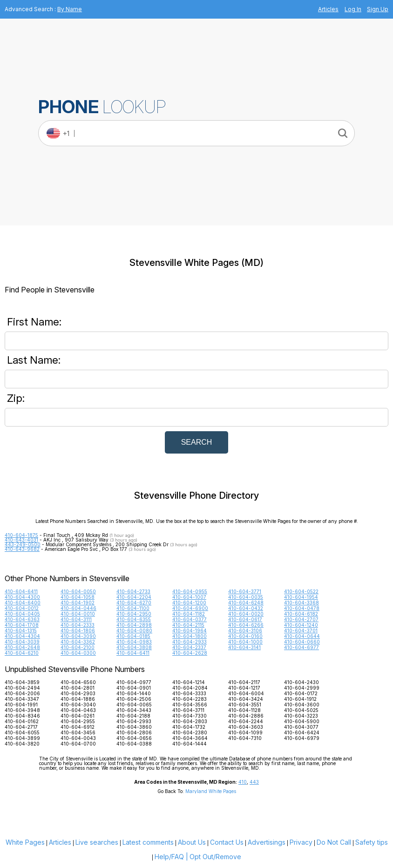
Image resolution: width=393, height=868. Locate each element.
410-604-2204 (134, 597)
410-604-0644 (302, 636)
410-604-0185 (133, 636)
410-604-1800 (190, 636)
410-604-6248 (246, 603)
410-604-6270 (134, 603)
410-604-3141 (244, 647)
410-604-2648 (22, 647)
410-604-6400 (23, 603)
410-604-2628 (190, 653)
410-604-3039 (22, 642)
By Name (70, 9)
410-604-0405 (22, 614)
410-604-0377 (190, 619)
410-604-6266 (246, 625)
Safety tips (372, 842)
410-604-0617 (245, 619)
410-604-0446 (78, 608)
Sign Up (378, 9)
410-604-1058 (78, 597)
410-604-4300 (22, 597)
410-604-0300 (78, 653)
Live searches (97, 842)
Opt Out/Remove (215, 857)
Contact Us (227, 842)
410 (243, 782)
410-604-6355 (134, 619)
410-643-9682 (22, 549)
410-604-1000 (245, 642)
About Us (192, 842)
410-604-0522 (301, 591)
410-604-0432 (246, 608)
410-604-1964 (190, 631)
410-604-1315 (21, 631)
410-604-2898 (134, 625)
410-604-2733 (133, 591)
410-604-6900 (190, 608)
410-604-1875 (21, 535)
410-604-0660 (302, 642)
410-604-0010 (78, 614)
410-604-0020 (246, 614)
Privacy (301, 842)
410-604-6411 (21, 591)
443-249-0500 (23, 544)
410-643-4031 (21, 540)
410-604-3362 (78, 642)
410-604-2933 (190, 642)
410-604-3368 (302, 603)
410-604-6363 (22, 619)
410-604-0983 (134, 642)
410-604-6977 (302, 647)
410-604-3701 (301, 631)
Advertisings (267, 842)
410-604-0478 (302, 608)
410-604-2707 (301, 619)
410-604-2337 (189, 647)
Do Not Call (334, 842)
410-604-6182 (301, 614)
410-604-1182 (189, 614)
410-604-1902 (78, 603)
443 (254, 782)
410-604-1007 (189, 597)
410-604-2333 (78, 625)
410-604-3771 (245, 591)
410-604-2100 (78, 647)
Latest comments (148, 842)
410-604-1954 (301, 597)
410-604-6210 (22, 653)
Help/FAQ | (171, 857)
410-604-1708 (22, 625)
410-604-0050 (78, 591)
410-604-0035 (246, 597)
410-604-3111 (76, 619)
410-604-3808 (134, 647)
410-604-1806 (78, 631)
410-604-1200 (189, 603)
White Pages (25, 842)
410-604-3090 (78, 636)
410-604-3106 (245, 631)
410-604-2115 (188, 625)
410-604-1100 (133, 608)
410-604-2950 (134, 614)
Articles (328, 9)
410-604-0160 (245, 636)
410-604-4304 (22, 636)
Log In (353, 9)
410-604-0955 (190, 591)
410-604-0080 (134, 631)
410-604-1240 (301, 625)
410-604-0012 (22, 608)
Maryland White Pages (211, 791)
